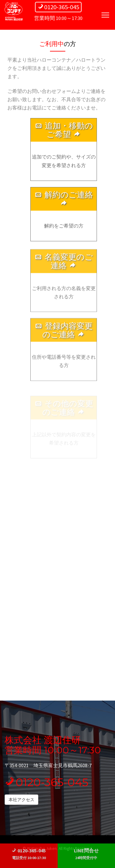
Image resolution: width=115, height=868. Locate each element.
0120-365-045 (46, 782)
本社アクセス (21, 800)
